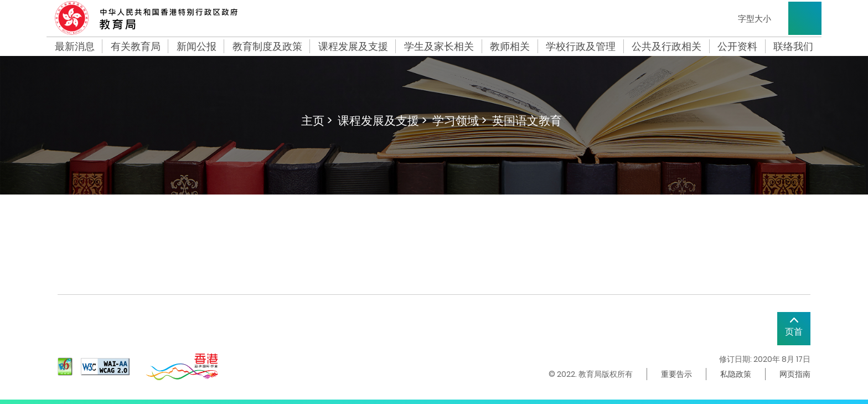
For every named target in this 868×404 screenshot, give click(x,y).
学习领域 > (459, 121)
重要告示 (676, 374)
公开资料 (737, 47)
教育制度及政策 (267, 47)
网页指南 (795, 374)
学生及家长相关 (439, 47)
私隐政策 (736, 374)
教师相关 (510, 47)
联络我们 (793, 47)
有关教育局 (136, 47)
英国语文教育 (527, 121)
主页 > (317, 121)
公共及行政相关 (666, 47)
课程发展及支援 (353, 47)
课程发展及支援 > (382, 121)
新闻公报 (197, 47)
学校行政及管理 (581, 47)
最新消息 (75, 47)
